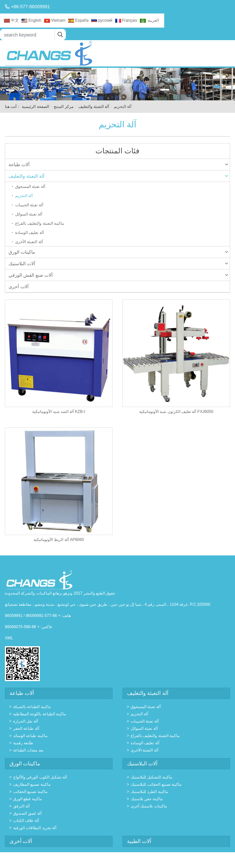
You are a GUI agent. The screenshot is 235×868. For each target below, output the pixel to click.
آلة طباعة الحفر (26, 728)
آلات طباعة (118, 165)
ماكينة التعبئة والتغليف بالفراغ (39, 223)
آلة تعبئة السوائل (29, 214)
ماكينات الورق (118, 252)
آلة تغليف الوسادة (29, 233)
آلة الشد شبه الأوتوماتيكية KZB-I (59, 412)
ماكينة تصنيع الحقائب (30, 792)
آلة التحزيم (24, 196)
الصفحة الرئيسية (35, 107)
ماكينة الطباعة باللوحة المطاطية (39, 714)
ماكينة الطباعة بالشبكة (32, 707)
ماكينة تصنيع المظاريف (32, 784)
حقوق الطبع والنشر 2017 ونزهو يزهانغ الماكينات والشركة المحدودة (60, 593)
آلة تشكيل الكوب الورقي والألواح (40, 777)
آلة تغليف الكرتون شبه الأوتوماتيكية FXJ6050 (176, 412)
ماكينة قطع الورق (27, 799)
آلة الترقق (21, 806)
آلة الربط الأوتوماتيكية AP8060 (59, 540)
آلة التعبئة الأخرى (29, 242)
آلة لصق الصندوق (27, 813)
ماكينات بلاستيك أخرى (149, 806)
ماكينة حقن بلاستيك (147, 799)
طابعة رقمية (23, 743)
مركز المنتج (63, 107)
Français (126, 20)
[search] (60, 35)
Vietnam (55, 20)
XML (9, 638)
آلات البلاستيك (118, 264)
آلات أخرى (19, 287)
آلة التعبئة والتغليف (94, 107)
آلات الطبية (139, 841)
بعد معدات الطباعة (28, 750)
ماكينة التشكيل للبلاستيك (151, 777)
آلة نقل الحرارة (26, 721)
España (78, 20)
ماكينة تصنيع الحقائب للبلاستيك (156, 784)
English (31, 20)
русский (102, 20)
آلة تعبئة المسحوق (30, 187)
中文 (11, 20)
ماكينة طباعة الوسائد (30, 736)
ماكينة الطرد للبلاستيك (149, 792)
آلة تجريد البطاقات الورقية (35, 828)
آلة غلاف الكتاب (26, 821)
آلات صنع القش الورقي (118, 275)
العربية (149, 20)
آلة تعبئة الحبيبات (29, 205)
